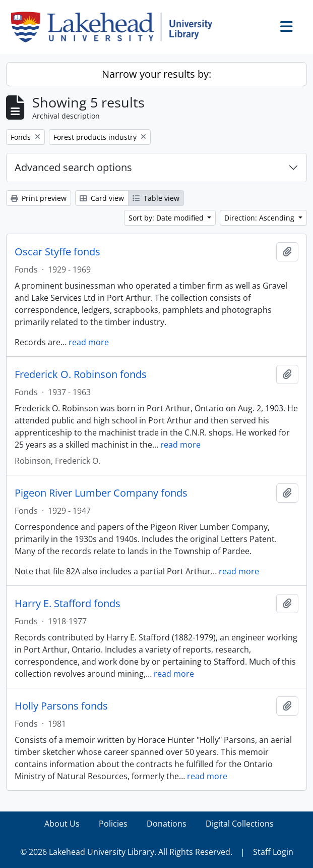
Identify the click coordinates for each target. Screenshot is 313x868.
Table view (156, 198)
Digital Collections (240, 824)
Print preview (39, 198)
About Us (62, 824)
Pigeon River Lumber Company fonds (101, 493)
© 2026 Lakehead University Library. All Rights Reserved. (126, 852)
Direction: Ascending (260, 218)
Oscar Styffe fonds (57, 252)
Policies (113, 824)
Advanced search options (73, 167)
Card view (102, 198)
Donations (167, 824)
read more (89, 342)
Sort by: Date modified (167, 218)
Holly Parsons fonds (61, 706)
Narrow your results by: (156, 74)
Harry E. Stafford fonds (68, 604)
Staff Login (273, 852)
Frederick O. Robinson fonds (81, 374)
